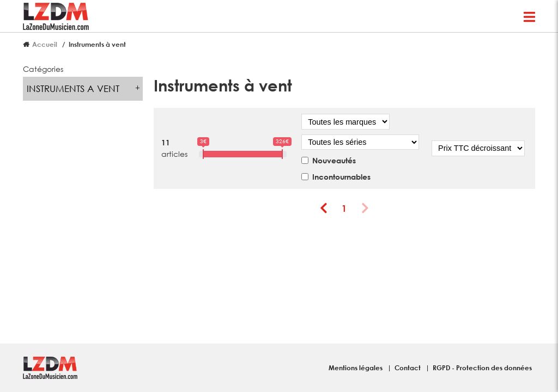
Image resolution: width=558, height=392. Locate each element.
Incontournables (341, 177)
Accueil (45, 44)
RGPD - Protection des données (482, 367)
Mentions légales (356, 367)
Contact (408, 367)
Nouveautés (334, 160)
